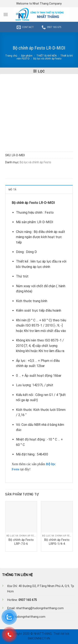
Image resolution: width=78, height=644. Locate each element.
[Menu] (6, 14)
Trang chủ (11, 56)
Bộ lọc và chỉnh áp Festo (47, 59)
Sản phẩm (27, 56)
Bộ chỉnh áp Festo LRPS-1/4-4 (57, 542)
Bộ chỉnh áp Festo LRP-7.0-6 (21, 542)
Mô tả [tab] (12, 189)
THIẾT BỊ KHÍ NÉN (46, 56)
